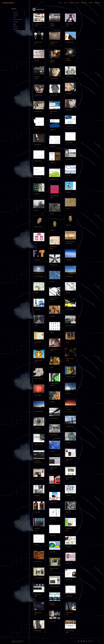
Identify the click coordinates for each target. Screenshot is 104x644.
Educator (77, 3)
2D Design (72, 77)
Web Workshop (69, 243)
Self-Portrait (68, 377)
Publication (37, 444)
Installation (52, 26)
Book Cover (39, 561)
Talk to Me (40, 227)
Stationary (36, 161)
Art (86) (18, 24)
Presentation (68, 60)
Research (68, 59)
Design (51, 111)
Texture (52, 281)
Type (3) (15, 17)
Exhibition (52, 24)
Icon (57, 265)
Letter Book (52, 385)
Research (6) (18, 13)
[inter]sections (69, 326)
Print (35, 44)
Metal (67, 309)
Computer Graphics (54, 349)
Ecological (52, 44)
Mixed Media (68, 42)
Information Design (38, 463)
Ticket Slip (68, 126)
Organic (38, 194)
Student (67, 77)
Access (21, 642)
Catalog (67, 547)
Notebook (97, 3)
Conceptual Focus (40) (18, 20)
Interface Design (69, 459)
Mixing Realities (69, 613)
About (60, 3)
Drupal (18, 642)
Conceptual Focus (38, 24)
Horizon (36, 276)
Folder (67, 192)
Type (73, 42)
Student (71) (18, 15)
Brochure (40, 144)
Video (67, 209)
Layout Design (40, 479)
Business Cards (56, 179)
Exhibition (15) (18, 22)
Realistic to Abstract (54, 298)
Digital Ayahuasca (38, 613)
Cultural (36, 26)
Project (67, 225)
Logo (69, 176)
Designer (71, 3)
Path (35, 326)
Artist (65, 3)
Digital (51, 469)
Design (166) (18, 29)
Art (39, 60)
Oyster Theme (14, 642)
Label (54, 486)
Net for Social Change (70, 241)
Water (51, 603)
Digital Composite (69, 359)
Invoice (67, 143)
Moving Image (53, 196)
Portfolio (91, 3)
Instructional (37, 461)
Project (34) (18, 27)
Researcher (84, 3)
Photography (68, 260)
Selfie (67, 93)
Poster (67, 495)
